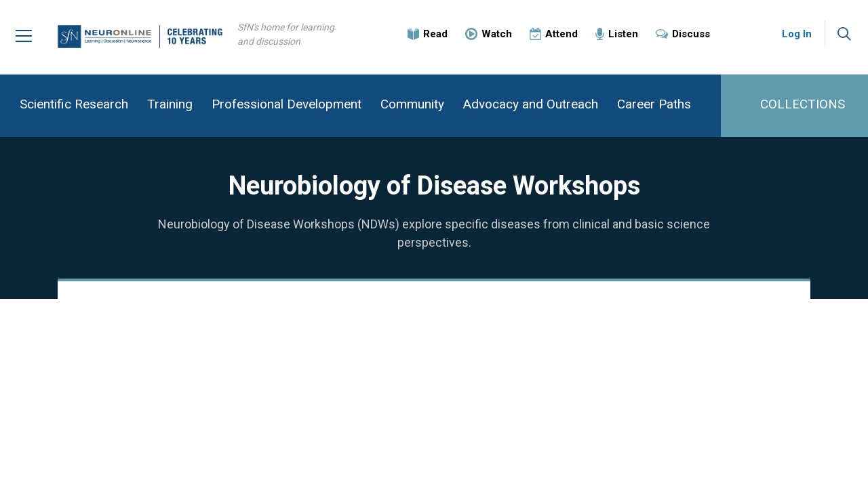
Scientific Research (74, 104)
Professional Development (287, 104)
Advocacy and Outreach (531, 104)
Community (412, 104)
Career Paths (654, 104)
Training (170, 104)
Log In (797, 34)
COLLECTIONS (803, 104)
